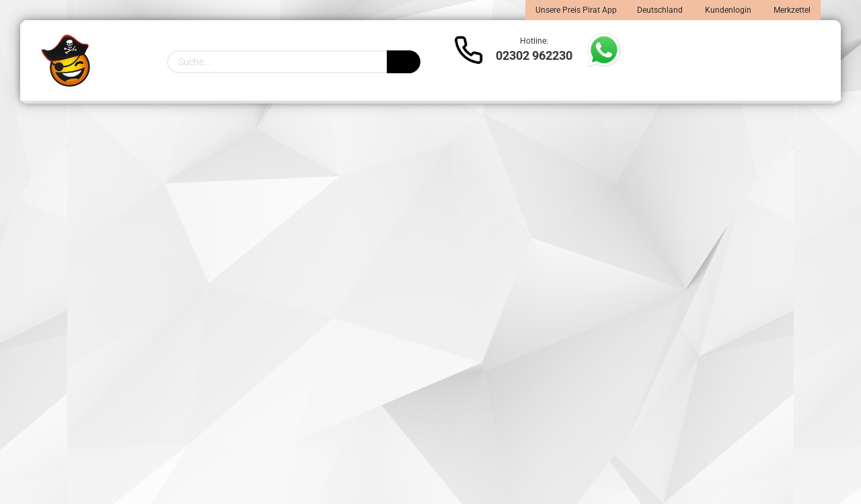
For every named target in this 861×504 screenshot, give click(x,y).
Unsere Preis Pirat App (576, 10)
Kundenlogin (727, 10)
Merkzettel (791, 10)
